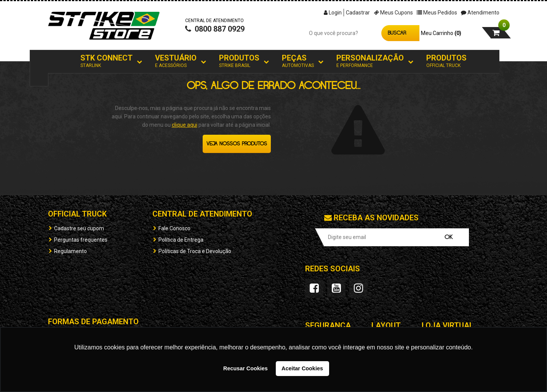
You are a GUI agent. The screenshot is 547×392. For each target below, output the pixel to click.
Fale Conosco (174, 228)
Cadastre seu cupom (79, 228)
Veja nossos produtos (237, 144)
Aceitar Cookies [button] (302, 368)
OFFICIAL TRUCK (77, 214)
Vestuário (176, 61)
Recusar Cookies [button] (246, 368)
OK (449, 237)
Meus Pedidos (437, 13)
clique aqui (185, 125)
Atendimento (480, 13)
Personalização (370, 61)
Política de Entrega (181, 240)
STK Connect (106, 61)
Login (333, 13)
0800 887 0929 (215, 29)
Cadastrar (358, 13)
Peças (298, 61)
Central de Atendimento (202, 214)
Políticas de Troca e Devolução (195, 251)
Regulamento (70, 251)
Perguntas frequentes (81, 240)
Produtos (239, 61)
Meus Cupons (393, 13)
